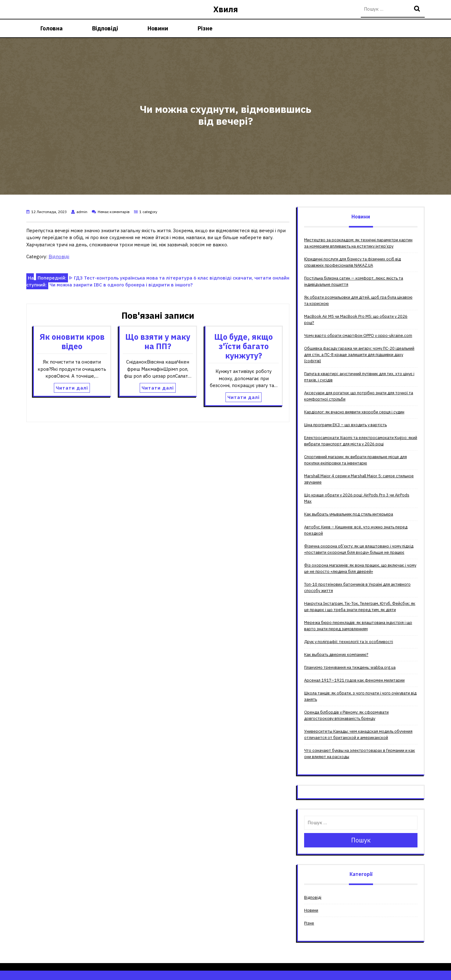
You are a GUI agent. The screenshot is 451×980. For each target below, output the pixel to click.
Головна (52, 28)
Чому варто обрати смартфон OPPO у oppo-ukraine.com (358, 335)
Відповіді (105, 28)
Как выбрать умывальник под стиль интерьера (349, 514)
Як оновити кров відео (72, 341)
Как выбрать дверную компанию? (336, 655)
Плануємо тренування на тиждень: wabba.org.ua (350, 667)
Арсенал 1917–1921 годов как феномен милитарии (354, 680)
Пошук (418, 9)
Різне (205, 28)
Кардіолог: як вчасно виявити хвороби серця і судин (354, 412)
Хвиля (226, 9)
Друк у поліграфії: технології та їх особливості (349, 642)
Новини (158, 28)
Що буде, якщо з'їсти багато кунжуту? (244, 346)
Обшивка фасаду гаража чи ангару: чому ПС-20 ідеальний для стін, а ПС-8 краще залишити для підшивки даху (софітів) (359, 355)
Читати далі (72, 388)
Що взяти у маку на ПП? (158, 341)
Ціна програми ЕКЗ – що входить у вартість (345, 425)
